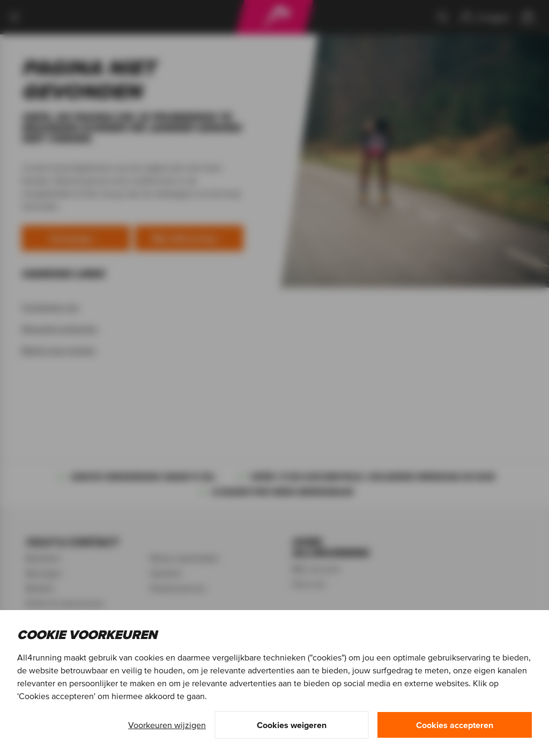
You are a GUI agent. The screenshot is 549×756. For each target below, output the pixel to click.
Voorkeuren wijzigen (167, 725)
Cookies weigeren (292, 725)
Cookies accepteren (455, 725)
